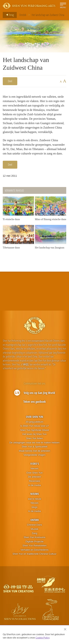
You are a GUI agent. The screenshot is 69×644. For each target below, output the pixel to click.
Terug (9, 15)
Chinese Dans (35, 525)
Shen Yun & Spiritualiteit (34, 447)
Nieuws (34, 468)
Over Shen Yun (34, 417)
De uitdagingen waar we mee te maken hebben (34, 443)
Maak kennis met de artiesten (35, 451)
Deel (10, 81)
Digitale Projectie (35, 541)
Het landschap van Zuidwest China (48, 15)
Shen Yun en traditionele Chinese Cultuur (34, 554)
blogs (34, 507)
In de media (35, 485)
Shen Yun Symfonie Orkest (35, 430)
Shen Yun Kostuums (35, 537)
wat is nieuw (34, 499)
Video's (35, 464)
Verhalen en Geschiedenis (35, 550)
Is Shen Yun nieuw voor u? (34, 426)
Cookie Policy (42, 638)
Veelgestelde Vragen (35, 455)
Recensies (34, 481)
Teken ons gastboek (35, 402)
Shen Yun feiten (35, 438)
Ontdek (23, 15)
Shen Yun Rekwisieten (35, 546)
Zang (35, 533)
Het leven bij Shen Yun (34, 434)
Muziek (34, 529)
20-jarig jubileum (34, 422)
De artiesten (34, 477)
